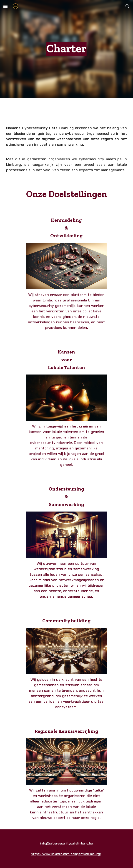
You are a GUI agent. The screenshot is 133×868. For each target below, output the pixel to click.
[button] (5, 6)
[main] (66, 149)
